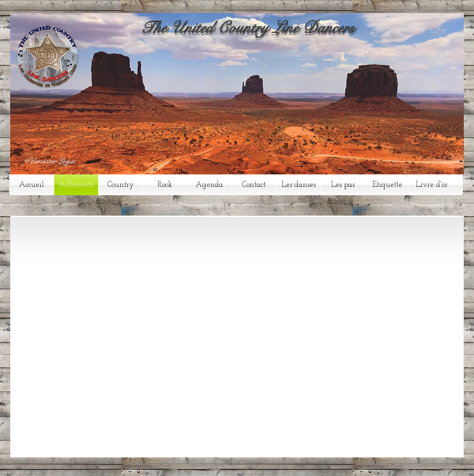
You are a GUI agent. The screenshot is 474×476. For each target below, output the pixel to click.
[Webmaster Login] (49, 161)
